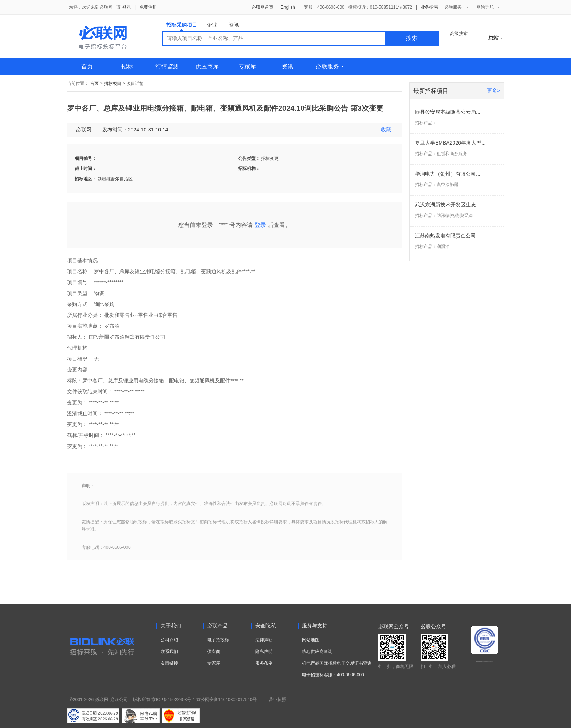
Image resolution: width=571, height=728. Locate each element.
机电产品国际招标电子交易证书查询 (337, 663)
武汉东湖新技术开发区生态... (448, 205)
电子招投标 (218, 640)
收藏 (386, 130)
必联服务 (330, 66)
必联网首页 (263, 7)
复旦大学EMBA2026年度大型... (450, 143)
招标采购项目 (182, 26)
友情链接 (169, 663)
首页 (87, 66)
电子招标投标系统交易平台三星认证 (485, 662)
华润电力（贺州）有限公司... (448, 174)
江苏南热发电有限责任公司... (448, 236)
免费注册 (148, 7)
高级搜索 (459, 34)
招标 (127, 66)
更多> (493, 91)
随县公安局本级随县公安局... (448, 112)
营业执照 (277, 700)
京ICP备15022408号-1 (173, 700)
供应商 (214, 652)
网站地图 (311, 640)
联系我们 (169, 652)
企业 (212, 25)
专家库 (247, 66)
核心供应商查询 (317, 652)
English (288, 7)
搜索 (412, 38)
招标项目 (113, 83)
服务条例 (264, 663)
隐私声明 (264, 652)
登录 (127, 7)
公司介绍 (169, 640)
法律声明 (264, 640)
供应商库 (207, 66)
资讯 (234, 25)
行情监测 (167, 66)
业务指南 (429, 7)
